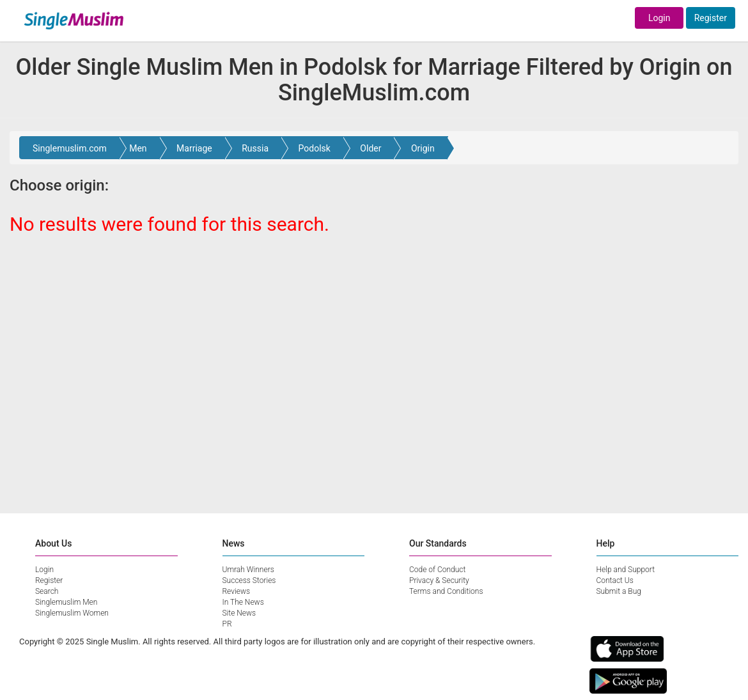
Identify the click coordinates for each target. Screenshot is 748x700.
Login (659, 18)
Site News (239, 613)
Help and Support (626, 570)
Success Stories (249, 580)
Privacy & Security (439, 580)
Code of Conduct (437, 570)
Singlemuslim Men (66, 602)
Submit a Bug (619, 591)
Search (47, 591)
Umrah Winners (248, 570)
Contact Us (615, 580)
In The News (243, 602)
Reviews (237, 591)
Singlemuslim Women (72, 613)
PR (227, 624)
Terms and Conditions (446, 591)
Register (711, 18)
